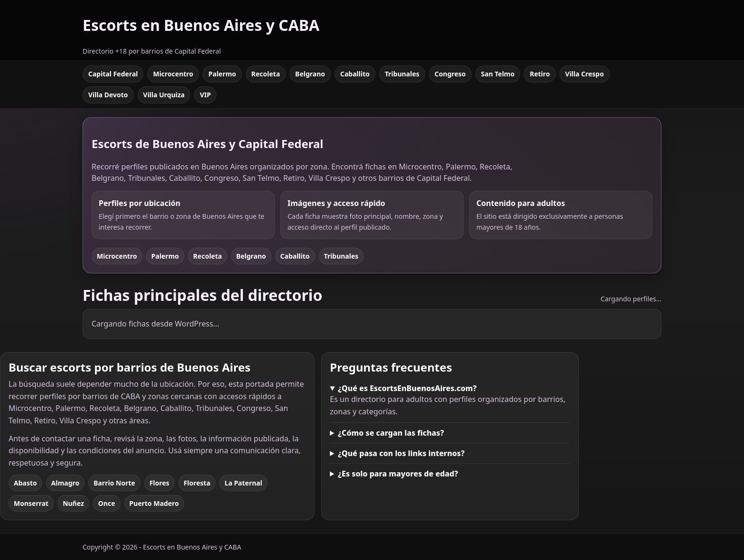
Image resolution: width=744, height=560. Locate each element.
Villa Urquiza (164, 95)
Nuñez (73, 503)
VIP (205, 95)
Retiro (540, 74)
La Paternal (243, 483)
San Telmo (498, 74)
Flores (159, 483)
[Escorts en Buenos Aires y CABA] (201, 30)
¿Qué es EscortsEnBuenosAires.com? (407, 388)
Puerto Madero (154, 503)
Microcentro (173, 74)
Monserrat (31, 503)
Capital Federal (113, 74)
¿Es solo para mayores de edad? (398, 474)
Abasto (25, 483)
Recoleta (266, 74)
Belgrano (310, 74)
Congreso (450, 74)
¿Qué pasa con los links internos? (401, 453)
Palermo (222, 74)
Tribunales (402, 74)
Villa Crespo (585, 74)
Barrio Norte (114, 483)
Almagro (65, 483)
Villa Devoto (108, 95)
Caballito (355, 74)
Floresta (197, 483)
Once (107, 503)
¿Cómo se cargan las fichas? (391, 433)
